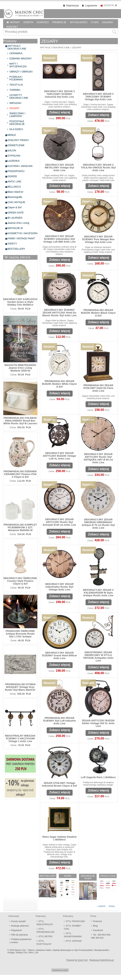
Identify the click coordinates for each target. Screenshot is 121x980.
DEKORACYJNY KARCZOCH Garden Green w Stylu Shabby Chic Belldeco (20, 302)
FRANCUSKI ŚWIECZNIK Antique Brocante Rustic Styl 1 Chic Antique (20, 634)
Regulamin (17, 930)
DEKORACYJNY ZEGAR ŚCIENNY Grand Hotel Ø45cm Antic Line (59, 655)
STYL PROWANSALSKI (46, 930)
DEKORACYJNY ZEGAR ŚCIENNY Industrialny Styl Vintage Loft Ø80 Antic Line (59, 239)
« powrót (101, 906)
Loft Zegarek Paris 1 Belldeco (98, 777)
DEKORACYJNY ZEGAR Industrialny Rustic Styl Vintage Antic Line (59, 587)
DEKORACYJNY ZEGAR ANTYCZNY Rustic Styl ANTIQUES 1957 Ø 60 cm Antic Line (98, 458)
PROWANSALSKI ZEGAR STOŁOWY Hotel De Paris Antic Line (98, 388)
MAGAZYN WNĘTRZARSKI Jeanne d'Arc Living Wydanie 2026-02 (20, 368)
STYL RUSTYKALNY (44, 942)
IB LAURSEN (15, 218)
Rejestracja (72, 6)
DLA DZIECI (16, 129)
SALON (12, 150)
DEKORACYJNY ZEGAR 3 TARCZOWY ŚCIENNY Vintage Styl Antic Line (98, 97)
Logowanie (91, 6)
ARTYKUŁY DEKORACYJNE (17, 47)
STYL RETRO (46, 936)
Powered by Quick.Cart (77, 960)
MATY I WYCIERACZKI (18, 65)
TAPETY (12, 244)
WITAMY (15, 22)
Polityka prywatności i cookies (20, 941)
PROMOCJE (59, 22)
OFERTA (28, 22)
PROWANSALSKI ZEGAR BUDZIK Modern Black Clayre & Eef (98, 313)
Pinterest (97, 921)
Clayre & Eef (15, 207)
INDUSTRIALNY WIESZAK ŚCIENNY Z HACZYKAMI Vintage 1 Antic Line (20, 738)
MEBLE (12, 135)
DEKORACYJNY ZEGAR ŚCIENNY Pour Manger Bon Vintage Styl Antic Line (98, 239)
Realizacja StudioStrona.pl (102, 960)
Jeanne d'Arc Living (18, 223)
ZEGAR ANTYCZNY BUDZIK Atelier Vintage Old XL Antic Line (98, 723)
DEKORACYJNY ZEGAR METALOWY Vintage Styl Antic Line (59, 168)
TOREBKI (15, 90)
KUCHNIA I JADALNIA (20, 166)
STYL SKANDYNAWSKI (73, 935)
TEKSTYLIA (16, 85)
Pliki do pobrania (20, 935)
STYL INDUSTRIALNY (45, 923)
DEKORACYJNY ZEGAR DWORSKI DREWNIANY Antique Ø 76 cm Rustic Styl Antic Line (98, 524)
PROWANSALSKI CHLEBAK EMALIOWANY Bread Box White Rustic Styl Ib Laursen (20, 421)
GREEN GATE (16, 213)
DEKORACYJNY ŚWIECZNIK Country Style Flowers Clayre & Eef (20, 581)
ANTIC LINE (14, 182)
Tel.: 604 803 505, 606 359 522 (101, 936)
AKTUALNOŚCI (79, 22)
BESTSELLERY (16, 249)
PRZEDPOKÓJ (16, 171)
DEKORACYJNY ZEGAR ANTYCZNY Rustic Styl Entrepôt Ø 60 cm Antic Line (59, 522)
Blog (95, 926)
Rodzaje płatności (20, 926)
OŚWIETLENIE (16, 145)
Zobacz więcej (60, 112)
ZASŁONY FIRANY (18, 140)
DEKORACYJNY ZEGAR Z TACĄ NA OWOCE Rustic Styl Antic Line (98, 168)
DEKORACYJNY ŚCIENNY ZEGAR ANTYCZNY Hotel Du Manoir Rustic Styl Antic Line (60, 313)
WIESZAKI (15, 103)
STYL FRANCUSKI (75, 921)
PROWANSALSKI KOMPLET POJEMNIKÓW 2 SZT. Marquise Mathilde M (20, 527)
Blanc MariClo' (16, 192)
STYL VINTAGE (74, 941)
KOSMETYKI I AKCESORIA (23, 233)
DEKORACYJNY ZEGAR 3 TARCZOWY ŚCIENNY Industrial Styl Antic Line (59, 94)
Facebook (98, 930)
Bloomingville (15, 197)
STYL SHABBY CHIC (72, 927)
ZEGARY (15, 108)
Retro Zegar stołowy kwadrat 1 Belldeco (59, 838)
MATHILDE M (15, 228)
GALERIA (107, 22)
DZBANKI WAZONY (21, 58)
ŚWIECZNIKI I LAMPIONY (17, 115)
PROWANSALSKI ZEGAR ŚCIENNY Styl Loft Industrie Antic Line (59, 721)
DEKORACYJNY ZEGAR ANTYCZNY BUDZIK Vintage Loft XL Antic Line (59, 456)
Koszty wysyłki (18, 921)
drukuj (112, 906)
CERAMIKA (16, 53)
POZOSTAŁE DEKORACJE (17, 123)
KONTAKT (12, 27)
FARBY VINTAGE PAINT (21, 238)
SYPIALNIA (14, 156)
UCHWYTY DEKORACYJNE (19, 96)
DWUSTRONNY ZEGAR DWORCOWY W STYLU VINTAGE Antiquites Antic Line (98, 656)
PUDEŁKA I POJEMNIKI (16, 78)
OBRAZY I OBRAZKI (21, 72)
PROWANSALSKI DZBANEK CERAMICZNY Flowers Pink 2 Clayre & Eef (20, 474)
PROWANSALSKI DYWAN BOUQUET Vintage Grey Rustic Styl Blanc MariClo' (20, 687)
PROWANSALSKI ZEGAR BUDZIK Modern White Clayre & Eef (59, 384)
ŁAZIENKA (14, 161)
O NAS (95, 22)
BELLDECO (14, 187)
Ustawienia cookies (60, 970)
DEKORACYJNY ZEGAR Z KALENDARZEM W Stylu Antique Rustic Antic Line (98, 593)
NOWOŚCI (43, 22)
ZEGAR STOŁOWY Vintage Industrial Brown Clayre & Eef (59, 784)
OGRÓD (12, 176)
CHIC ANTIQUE (16, 202)
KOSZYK (109, 5)
